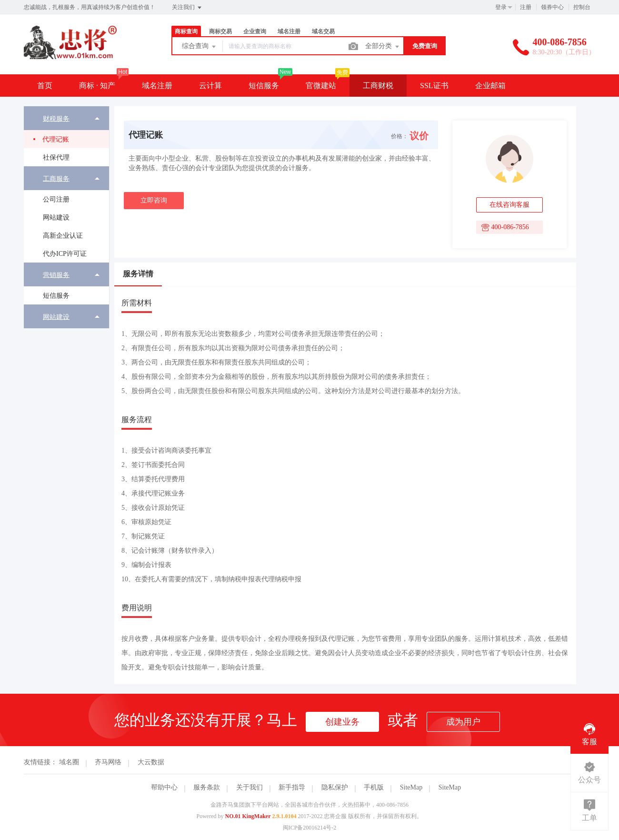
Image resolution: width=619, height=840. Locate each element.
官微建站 (321, 86)
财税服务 (56, 118)
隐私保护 (335, 787)
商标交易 (220, 31)
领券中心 (552, 7)
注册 (526, 7)
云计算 (210, 86)
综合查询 (200, 47)
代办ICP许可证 (65, 254)
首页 (45, 86)
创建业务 (342, 722)
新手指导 (292, 787)
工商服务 (56, 178)
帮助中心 (164, 787)
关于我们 (250, 787)
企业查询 (255, 31)
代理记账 (56, 139)
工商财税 (378, 86)
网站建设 (56, 218)
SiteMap (411, 787)
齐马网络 (108, 762)
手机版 (374, 787)
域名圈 (69, 762)
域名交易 (323, 31)
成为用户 (463, 722)
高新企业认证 (63, 236)
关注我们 (187, 8)
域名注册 (289, 31)
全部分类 (383, 47)
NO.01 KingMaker (248, 816)
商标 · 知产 (97, 86)
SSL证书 (434, 86)
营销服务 (56, 275)
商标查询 (186, 31)
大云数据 (151, 762)
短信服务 (264, 86)
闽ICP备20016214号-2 (310, 828)
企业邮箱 (490, 86)
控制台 (582, 7)
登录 (501, 7)
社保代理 (56, 157)
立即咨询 (154, 200)
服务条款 (207, 787)
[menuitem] (66, 136)
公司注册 (56, 199)
